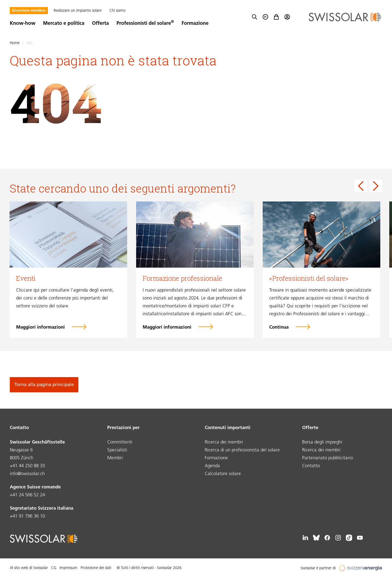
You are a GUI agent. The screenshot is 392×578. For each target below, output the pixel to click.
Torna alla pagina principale (44, 385)
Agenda (212, 466)
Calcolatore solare (223, 474)
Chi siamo (117, 11)
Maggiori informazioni (40, 327)
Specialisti (117, 450)
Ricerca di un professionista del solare (242, 450)
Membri (115, 458)
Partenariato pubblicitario (327, 458)
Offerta (100, 24)
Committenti (120, 442)
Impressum (68, 568)
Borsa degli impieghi (322, 442)
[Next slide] (376, 186)
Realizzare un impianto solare (78, 11)
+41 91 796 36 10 (27, 516)
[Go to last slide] (361, 186)
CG (54, 568)
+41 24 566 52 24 (27, 495)
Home (15, 43)
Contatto (311, 466)
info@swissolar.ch (27, 474)
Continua (279, 327)
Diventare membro (29, 11)
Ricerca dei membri (224, 442)
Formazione (195, 24)
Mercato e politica (64, 24)
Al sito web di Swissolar (29, 568)
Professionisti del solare (145, 24)
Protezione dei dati (96, 568)
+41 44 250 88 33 (27, 466)
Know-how (23, 24)
